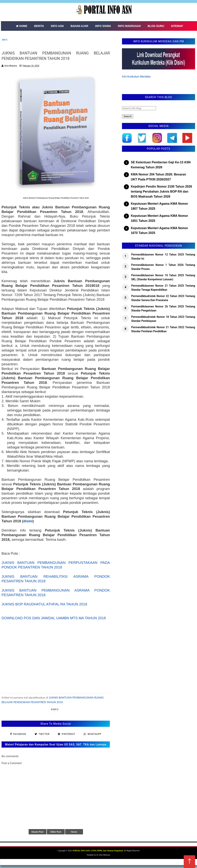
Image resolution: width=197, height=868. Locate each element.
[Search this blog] (139, 108)
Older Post (56, 832)
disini (28, 521)
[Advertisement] (56, 657)
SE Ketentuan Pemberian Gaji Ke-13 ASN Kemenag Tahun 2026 (161, 165)
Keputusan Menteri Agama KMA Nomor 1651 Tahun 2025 (159, 218)
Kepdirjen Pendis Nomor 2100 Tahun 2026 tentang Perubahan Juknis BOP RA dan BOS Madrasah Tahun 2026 (161, 191)
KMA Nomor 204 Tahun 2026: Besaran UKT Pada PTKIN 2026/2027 (158, 177)
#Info (55, 709)
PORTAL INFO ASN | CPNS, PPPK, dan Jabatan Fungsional (98, 851)
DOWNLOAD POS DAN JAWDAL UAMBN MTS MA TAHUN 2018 (54, 618)
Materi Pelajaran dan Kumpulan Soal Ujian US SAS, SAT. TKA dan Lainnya (56, 744)
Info (5, 40)
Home (74, 832)
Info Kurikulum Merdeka (136, 77)
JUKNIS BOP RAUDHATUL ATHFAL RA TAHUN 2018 (44, 604)
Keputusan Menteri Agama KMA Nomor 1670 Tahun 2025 (159, 231)
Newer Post (38, 832)
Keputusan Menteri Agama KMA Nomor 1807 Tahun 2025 (159, 206)
